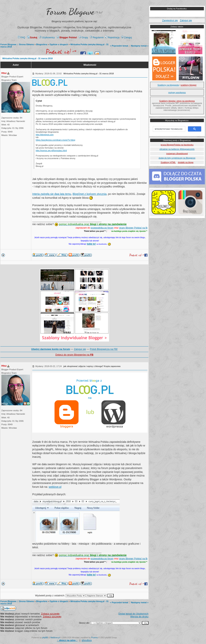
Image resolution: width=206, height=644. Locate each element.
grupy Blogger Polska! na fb (133, 228)
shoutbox (87, 640)
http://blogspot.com (45, 135)
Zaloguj (127, 38)
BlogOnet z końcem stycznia (90, 194)
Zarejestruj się (170, 20)
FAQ (21, 38)
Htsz (4, 73)
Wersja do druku (139, 617)
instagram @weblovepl (177, 154)
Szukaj (32, 38)
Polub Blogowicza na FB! (104, 349)
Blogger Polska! (67, 38)
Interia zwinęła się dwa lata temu (52, 194)
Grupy (84, 38)
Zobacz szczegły (50, 614)
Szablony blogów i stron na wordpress (177, 101)
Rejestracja (112, 38)
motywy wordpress (177, 92)
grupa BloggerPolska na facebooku (177, 145)
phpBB (45, 638)
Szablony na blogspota (168, 85)
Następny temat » (140, 46)
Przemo (94, 638)
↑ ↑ (67, 640)
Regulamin (97, 38)
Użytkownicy (47, 38)
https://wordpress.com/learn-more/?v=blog (55, 140)
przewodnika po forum (102, 228)
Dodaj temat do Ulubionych (133, 614)
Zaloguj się (80, 349)
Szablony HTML (168, 162)
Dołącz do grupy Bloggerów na (74, 355)
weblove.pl (55, 487)
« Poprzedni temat (119, 46)
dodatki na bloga (186, 162)
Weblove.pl (55, 638)
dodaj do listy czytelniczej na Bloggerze (177, 158)
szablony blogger (189, 85)
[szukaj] (169, 129)
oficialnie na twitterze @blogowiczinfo (177, 149)
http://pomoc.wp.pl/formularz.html (51, 150)
